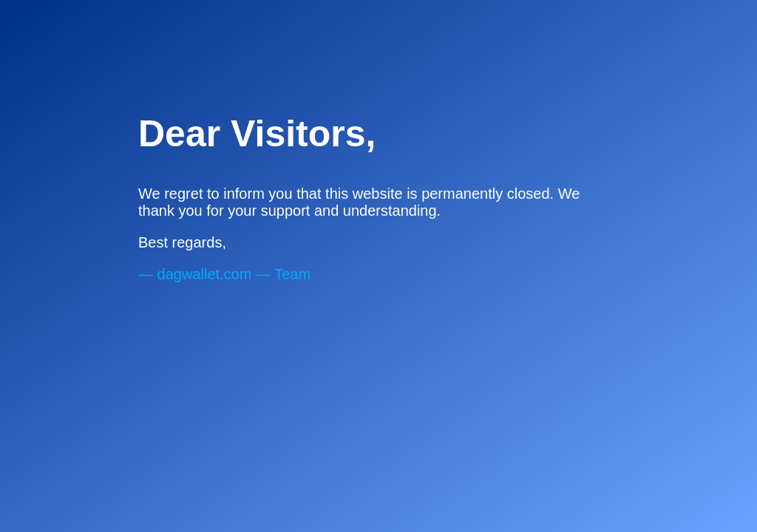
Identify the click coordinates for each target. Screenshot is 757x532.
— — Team (224, 274)
